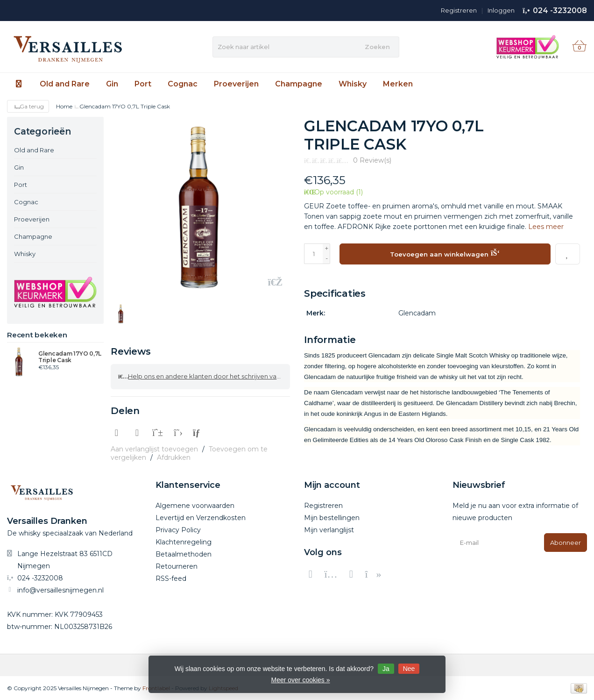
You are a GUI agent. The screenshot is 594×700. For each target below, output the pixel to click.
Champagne (299, 84)
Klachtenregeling (184, 542)
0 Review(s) (372, 160)
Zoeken (377, 47)
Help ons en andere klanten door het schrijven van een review (204, 376)
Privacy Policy (178, 529)
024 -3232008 (560, 11)
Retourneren (177, 566)
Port (143, 84)
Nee (409, 669)
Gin (112, 84)
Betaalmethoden (184, 554)
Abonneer (566, 542)
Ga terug (28, 106)
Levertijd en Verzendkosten (201, 517)
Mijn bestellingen (332, 517)
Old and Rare (65, 84)
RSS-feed (171, 578)
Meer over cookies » (300, 680)
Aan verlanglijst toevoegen (154, 449)
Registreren (459, 10)
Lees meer (546, 227)
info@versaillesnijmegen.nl (60, 590)
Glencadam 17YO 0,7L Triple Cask (70, 357)
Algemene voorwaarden (195, 505)
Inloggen (501, 10)
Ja (386, 669)
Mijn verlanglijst (329, 529)
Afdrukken (174, 457)
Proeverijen (236, 84)
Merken (398, 84)
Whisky (353, 84)
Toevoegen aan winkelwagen (445, 253)
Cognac (183, 84)
